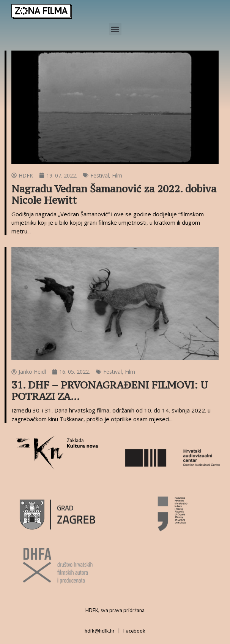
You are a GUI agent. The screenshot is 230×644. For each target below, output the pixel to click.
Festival (100, 175)
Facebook (134, 631)
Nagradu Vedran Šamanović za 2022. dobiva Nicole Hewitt (114, 194)
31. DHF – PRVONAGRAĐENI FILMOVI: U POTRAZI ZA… (110, 391)
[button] (115, 29)
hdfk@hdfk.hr (100, 631)
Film (117, 175)
